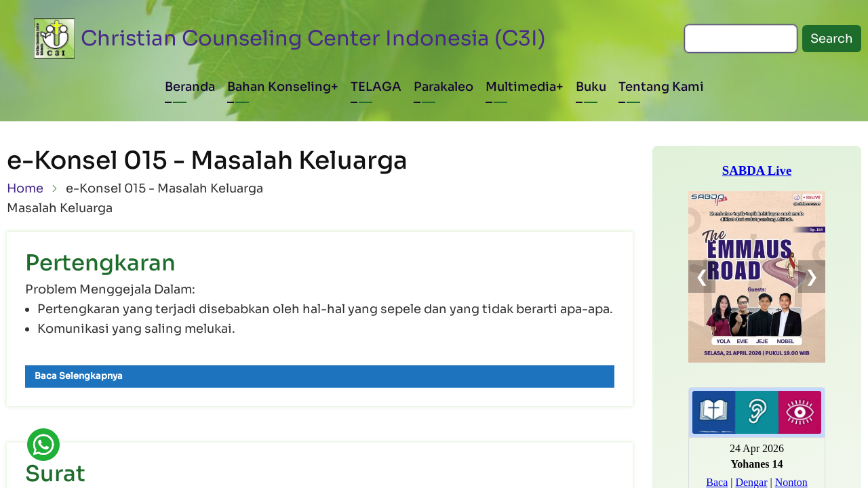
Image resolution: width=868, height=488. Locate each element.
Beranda (190, 87)
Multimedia (521, 87)
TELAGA (376, 87)
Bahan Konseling (279, 87)
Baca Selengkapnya (79, 376)
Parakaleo (443, 87)
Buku (591, 87)
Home (25, 188)
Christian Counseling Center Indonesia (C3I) (313, 38)
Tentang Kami (661, 87)
